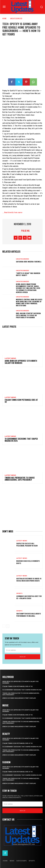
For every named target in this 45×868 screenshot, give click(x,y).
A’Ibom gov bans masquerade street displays (19, 698)
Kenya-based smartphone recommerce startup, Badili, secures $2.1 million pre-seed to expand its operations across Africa (28, 288)
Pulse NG (25, 231)
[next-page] (8, 626)
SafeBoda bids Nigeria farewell (29, 262)
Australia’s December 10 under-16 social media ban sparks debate (29, 580)
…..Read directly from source (12, 212)
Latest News (10, 358)
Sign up (23, 657)
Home (4, 18)
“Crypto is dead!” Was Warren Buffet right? (28, 274)
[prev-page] (4, 626)
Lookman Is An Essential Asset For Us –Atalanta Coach (29, 597)
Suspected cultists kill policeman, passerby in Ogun (27, 545)
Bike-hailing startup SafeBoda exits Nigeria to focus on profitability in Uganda (28, 315)
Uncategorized (16, 18)
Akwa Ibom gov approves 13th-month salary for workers (21, 362)
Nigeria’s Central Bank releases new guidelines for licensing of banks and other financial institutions (29, 302)
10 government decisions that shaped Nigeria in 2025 (21, 440)
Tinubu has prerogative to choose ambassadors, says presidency (20, 479)
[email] (22, 650)
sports (19, 593)
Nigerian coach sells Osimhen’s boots (28, 562)
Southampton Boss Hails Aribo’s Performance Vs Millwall (29, 615)
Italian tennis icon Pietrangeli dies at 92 (21, 401)
